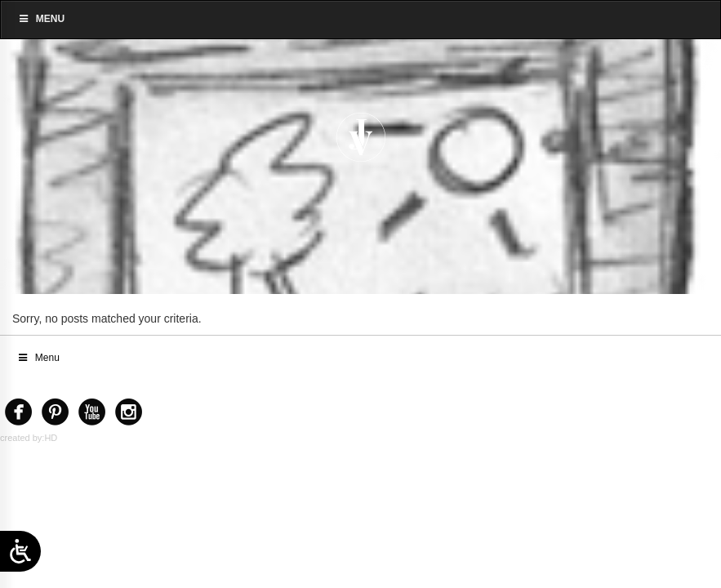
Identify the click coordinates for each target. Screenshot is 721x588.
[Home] (360, 137)
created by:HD (29, 438)
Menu (41, 19)
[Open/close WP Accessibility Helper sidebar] (20, 551)
